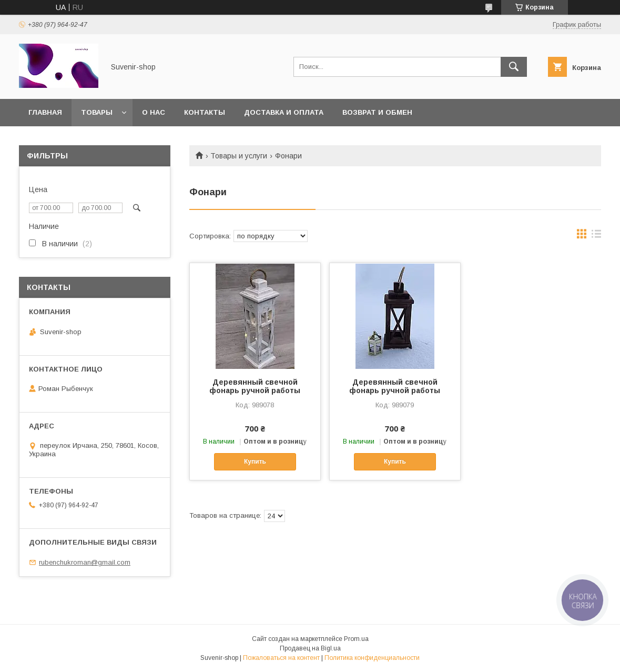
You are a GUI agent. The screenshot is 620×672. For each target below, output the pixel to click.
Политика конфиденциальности (372, 658)
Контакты (205, 112)
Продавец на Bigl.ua (310, 648)
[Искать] (514, 67)
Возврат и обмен (377, 112)
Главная (45, 112)
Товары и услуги (239, 156)
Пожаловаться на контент (281, 658)
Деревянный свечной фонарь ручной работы (255, 386)
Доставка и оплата (284, 112)
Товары (97, 112)
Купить (255, 462)
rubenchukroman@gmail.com (85, 562)
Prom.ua (356, 639)
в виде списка (596, 236)
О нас (154, 112)
